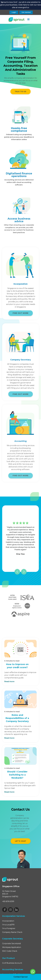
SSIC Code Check (10, 951)
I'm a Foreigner (9, 928)
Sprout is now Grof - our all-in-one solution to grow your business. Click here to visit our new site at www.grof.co (21, 5)
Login (14, 12)
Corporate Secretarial (12, 943)
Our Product (8, 958)
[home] (17, 19)
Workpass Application (12, 947)
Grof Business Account (12, 963)
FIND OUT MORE (21, 315)
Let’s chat (21, 841)
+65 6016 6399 (8, 901)
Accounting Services (13, 969)
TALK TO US (20, 91)
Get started (26, 12)
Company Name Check (12, 932)
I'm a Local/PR (8, 925)
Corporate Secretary (12, 939)
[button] (28, 19)
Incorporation (8, 921)
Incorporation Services (14, 916)
